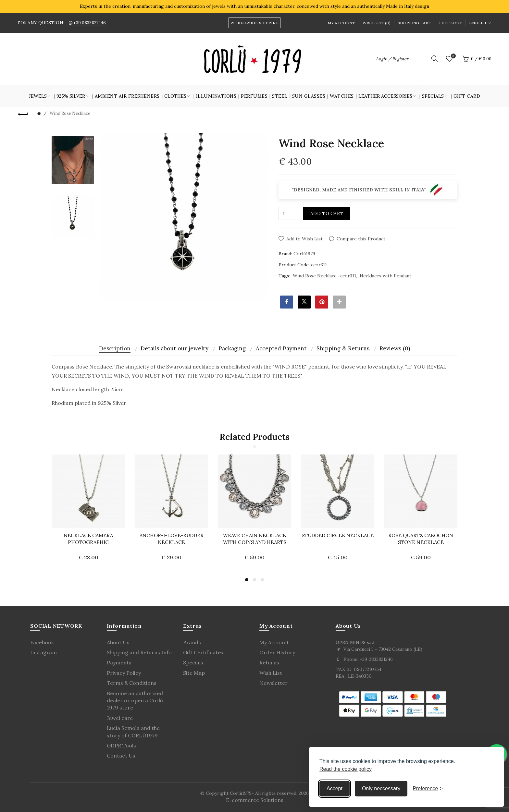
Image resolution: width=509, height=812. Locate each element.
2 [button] (255, 580)
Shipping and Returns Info (139, 652)
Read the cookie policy (346, 769)
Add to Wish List (304, 239)
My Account (341, 23)
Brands (192, 642)
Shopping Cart (415, 23)
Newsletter (273, 683)
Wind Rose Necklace (315, 276)
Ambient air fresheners (127, 96)
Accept (335, 788)
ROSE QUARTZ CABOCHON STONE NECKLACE (421, 539)
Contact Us (121, 756)
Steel (280, 96)
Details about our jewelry (174, 348)
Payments (119, 662)
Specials (193, 662)
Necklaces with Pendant (385, 276)
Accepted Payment (281, 348)
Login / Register (392, 59)
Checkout (450, 23)
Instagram (43, 652)
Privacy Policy (124, 673)
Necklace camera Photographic (88, 539)
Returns (269, 662)
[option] (73, 160)
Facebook (42, 642)
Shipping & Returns (343, 348)
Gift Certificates (203, 652)
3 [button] (262, 580)
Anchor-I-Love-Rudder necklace (172, 539)
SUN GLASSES (309, 96)
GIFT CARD (467, 96)
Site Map (194, 673)
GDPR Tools (121, 745)
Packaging (232, 348)
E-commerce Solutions (255, 800)
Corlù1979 (304, 254)
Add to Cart (327, 213)
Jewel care (120, 718)
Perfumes (254, 96)
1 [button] (247, 580)
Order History (277, 652)
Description (115, 348)
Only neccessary (381, 788)
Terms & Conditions (132, 683)
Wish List (271, 673)
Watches (342, 96)
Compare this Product (361, 239)
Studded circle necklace (338, 535)
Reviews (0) (395, 348)
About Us (118, 642)
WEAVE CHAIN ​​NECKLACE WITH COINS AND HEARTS (255, 539)
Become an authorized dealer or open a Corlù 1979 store (135, 701)
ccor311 (348, 276)
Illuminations (216, 96)
